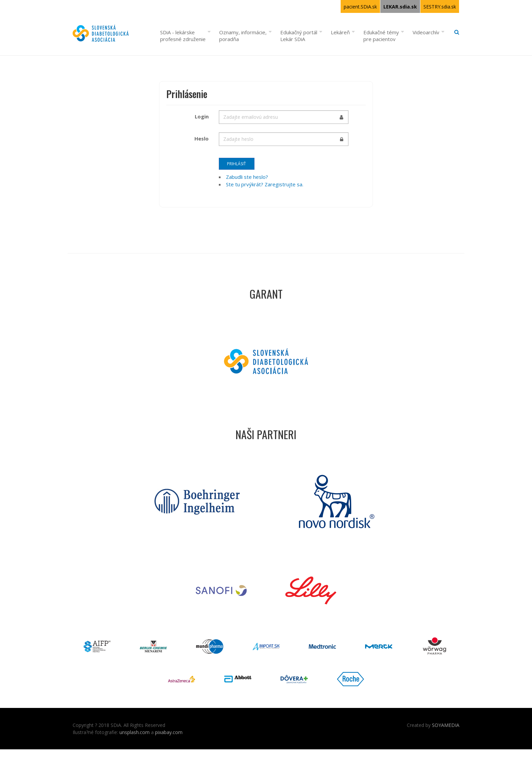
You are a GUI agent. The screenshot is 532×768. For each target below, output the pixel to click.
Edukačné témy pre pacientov (381, 36)
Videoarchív (426, 32)
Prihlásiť (236, 164)
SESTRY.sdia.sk (440, 7)
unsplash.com (135, 732)
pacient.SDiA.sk (360, 7)
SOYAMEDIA (446, 725)
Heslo (202, 138)
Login (202, 116)
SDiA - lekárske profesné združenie (183, 36)
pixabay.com (169, 732)
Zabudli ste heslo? (247, 177)
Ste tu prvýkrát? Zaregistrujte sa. (265, 184)
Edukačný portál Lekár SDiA (299, 36)
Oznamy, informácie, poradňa (243, 36)
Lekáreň (340, 32)
